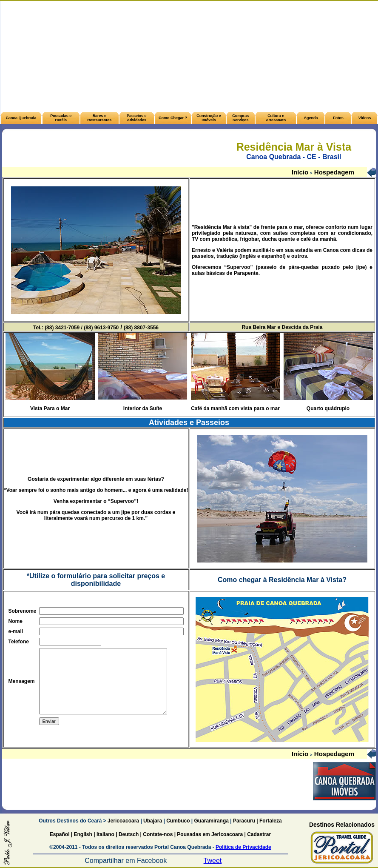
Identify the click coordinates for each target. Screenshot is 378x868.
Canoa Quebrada (21, 118)
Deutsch (129, 834)
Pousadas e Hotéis (61, 118)
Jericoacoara (123, 821)
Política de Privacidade (243, 847)
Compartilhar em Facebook (126, 861)
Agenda (311, 118)
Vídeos (365, 118)
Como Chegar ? (173, 118)
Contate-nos (158, 834)
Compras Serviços (240, 118)
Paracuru (244, 821)
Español (60, 834)
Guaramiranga (212, 821)
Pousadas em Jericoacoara (210, 834)
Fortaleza (271, 821)
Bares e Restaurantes (99, 118)
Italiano (105, 834)
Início (301, 172)
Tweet (213, 861)
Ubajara (153, 821)
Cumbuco (178, 821)
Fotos (338, 118)
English (83, 834)
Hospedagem (333, 172)
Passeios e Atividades (137, 118)
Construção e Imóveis (209, 118)
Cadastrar (258, 834)
